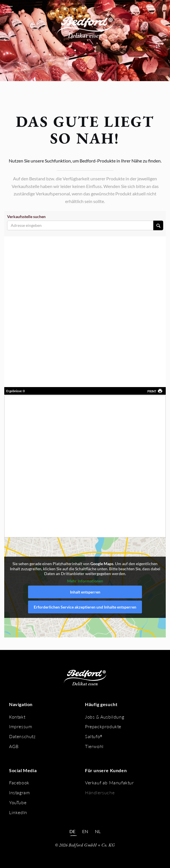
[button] (8, 9)
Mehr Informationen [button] (85, 581)
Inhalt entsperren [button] (85, 592)
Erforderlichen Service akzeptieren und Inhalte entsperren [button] (85, 607)
